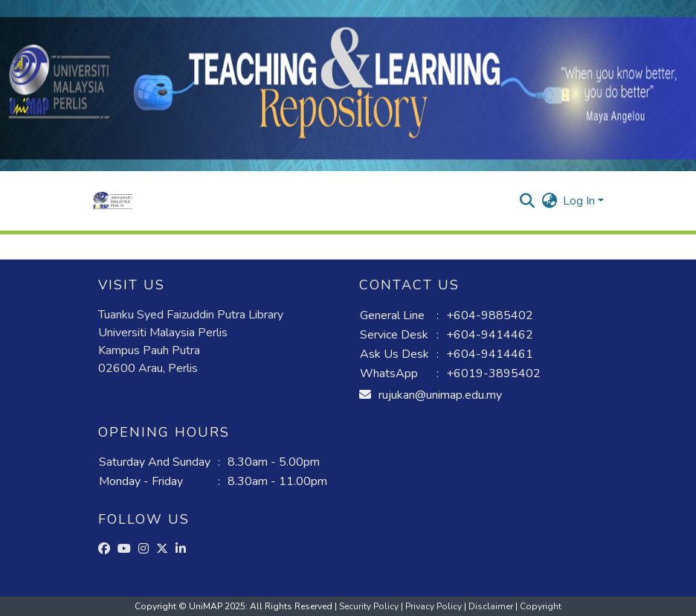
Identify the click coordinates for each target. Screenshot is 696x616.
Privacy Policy (435, 606)
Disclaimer (492, 606)
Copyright (541, 606)
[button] (113, 201)
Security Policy (370, 606)
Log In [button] (580, 201)
